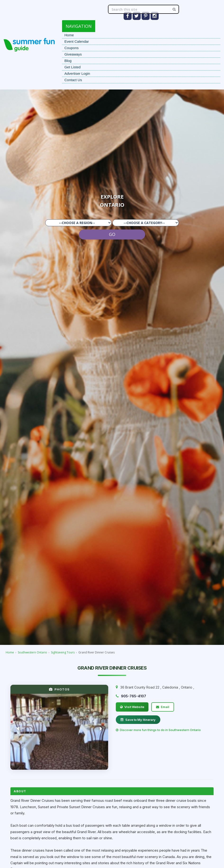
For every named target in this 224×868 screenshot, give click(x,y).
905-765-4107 (134, 696)
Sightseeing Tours (63, 652)
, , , (157, 687)
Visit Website (132, 707)
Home (69, 35)
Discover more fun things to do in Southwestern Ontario (158, 730)
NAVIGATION (79, 26)
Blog (68, 61)
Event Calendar (77, 41)
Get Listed (72, 67)
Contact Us (73, 80)
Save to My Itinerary (138, 720)
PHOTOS (59, 689)
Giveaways (73, 54)
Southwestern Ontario (32, 652)
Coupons (72, 48)
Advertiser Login (77, 73)
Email (163, 707)
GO (112, 234)
